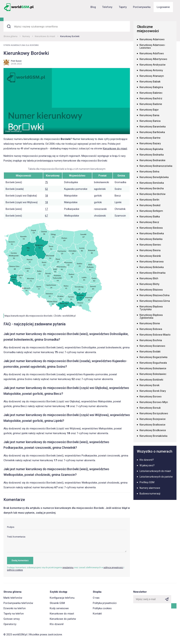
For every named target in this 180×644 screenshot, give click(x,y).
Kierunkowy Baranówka (153, 127)
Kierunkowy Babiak (150, 82)
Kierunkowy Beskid (150, 205)
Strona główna (10, 36)
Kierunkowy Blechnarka (152, 273)
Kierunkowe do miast (45, 36)
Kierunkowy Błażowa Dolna (155, 295)
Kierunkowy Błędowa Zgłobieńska (151, 316)
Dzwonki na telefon (15, 608)
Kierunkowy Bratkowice (152, 425)
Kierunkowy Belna (149, 172)
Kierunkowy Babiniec (151, 93)
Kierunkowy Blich (149, 278)
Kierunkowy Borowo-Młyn (154, 402)
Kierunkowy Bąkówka (151, 149)
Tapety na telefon (14, 614)
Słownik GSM (57, 603)
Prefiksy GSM (147, 482)
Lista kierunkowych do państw (156, 477)
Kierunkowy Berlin (149, 200)
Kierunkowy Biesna (150, 250)
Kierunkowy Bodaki (150, 352)
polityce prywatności (113, 568)
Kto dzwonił (57, 624)
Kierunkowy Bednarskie (152, 160)
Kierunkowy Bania (149, 115)
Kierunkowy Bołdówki (151, 380)
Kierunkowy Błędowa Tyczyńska (151, 308)
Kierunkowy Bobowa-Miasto (155, 335)
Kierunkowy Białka (150, 217)
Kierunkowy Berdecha (152, 188)
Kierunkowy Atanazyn (152, 76)
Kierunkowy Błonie (150, 323)
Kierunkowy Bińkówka (152, 267)
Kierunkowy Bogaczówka (153, 357)
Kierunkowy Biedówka (152, 233)
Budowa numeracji (150, 494)
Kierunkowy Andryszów (153, 65)
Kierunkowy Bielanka (151, 239)
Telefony (107, 7)
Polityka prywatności (105, 603)
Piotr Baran (16, 61)
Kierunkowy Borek (150, 385)
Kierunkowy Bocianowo (152, 346)
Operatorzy (10, 624)
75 (46, 182)
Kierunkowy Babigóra (151, 87)
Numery (26, 36)
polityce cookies (15, 570)
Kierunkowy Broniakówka (153, 436)
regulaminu (68, 568)
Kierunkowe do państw (63, 619)
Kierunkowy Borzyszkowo (154, 413)
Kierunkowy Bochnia (151, 340)
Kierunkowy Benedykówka (154, 177)
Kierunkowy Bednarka (152, 155)
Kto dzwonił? (147, 460)
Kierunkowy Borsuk (150, 408)
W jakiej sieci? (147, 465)
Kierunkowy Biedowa (151, 228)
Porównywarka (142, 7)
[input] (67, 528)
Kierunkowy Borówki (70, 36)
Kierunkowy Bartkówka (152, 132)
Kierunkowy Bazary (150, 143)
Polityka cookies (102, 608)
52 (46, 189)
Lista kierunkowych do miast (155, 471)
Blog (93, 7)
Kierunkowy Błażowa (151, 290)
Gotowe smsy (12, 619)
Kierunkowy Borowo (151, 397)
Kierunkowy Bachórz (151, 98)
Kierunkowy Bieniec (150, 245)
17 (46, 209)
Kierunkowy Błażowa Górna (155, 301)
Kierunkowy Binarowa (152, 262)
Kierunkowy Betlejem (151, 211)
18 (46, 196)
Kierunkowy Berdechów (153, 194)
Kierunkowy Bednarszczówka (156, 166)
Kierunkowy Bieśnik (150, 256)
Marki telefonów (13, 598)
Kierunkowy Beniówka (152, 183)
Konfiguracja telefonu (62, 598)
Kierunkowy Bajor (149, 110)
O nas (96, 598)
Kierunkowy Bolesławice (153, 368)
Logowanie (163, 7)
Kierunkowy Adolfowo (152, 53)
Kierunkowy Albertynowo (153, 59)
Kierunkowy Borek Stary (153, 391)
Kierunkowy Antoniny (151, 70)
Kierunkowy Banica (150, 121)
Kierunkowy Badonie (151, 104)
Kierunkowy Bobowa (151, 329)
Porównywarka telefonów (18, 603)
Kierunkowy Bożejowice (153, 419)
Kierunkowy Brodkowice (153, 430)
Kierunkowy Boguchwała (153, 363)
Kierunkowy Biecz (149, 222)
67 (46, 216)
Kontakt (97, 614)
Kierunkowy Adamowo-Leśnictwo (152, 46)
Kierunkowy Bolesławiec (153, 374)
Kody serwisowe (59, 608)
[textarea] (67, 544)
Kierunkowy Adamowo (152, 39)
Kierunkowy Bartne (150, 138)
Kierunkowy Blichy (150, 284)
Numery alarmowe (150, 488)
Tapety (123, 7)
